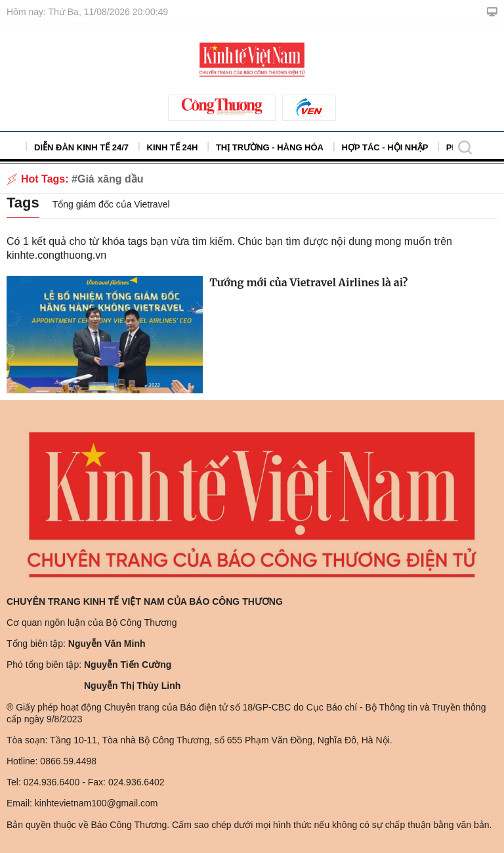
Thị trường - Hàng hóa (270, 147)
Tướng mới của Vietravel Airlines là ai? (308, 282)
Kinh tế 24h (173, 147)
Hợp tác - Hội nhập (385, 147)
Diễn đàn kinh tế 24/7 (81, 147)
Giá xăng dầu (111, 179)
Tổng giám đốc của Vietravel (111, 204)
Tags (23, 203)
